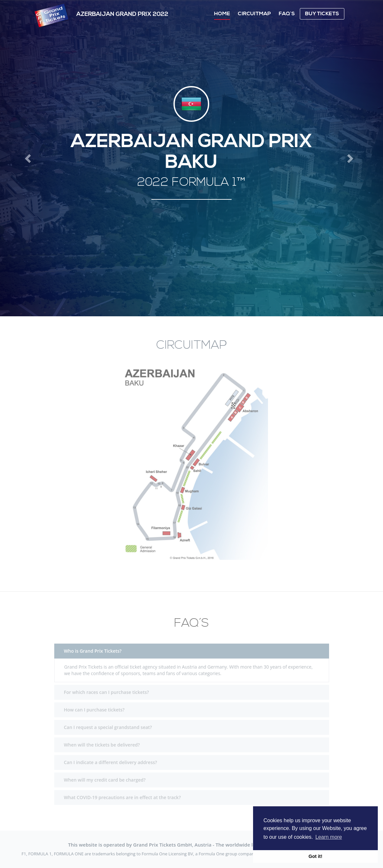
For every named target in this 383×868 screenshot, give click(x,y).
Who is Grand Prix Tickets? (93, 647)
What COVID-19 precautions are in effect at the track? (122, 794)
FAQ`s (287, 14)
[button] (29, 158)
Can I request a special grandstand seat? (108, 724)
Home (222, 14)
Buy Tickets (322, 14)
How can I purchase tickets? (94, 706)
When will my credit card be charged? (105, 776)
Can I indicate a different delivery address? (111, 759)
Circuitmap (254, 14)
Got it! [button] (315, 856)
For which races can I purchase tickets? (107, 689)
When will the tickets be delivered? (102, 741)
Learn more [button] (329, 837)
